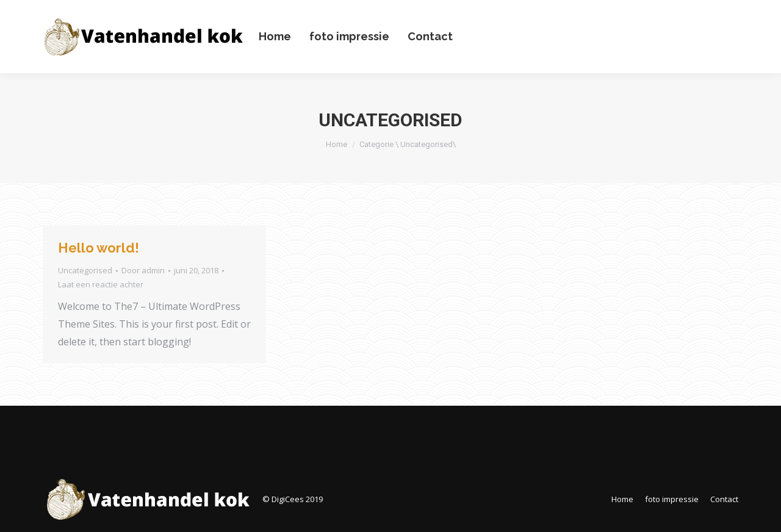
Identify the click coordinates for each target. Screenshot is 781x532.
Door (143, 270)
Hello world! (99, 248)
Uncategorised (85, 270)
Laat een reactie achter (101, 284)
